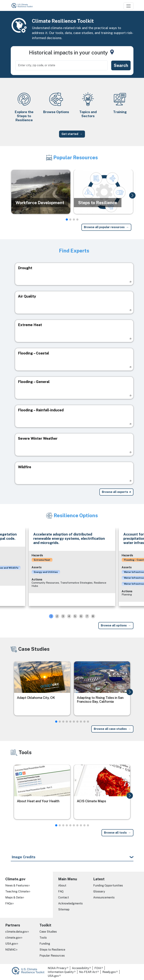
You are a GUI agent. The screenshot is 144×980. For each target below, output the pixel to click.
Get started (70, 134)
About (62, 885)
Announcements (104, 897)
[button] (132, 195)
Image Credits (24, 857)
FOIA (98, 968)
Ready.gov (109, 972)
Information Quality (61, 972)
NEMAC (10, 950)
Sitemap (64, 909)
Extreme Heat (42, 560)
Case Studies (48, 932)
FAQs (9, 903)
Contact (64, 897)
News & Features (17, 885)
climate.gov (13, 938)
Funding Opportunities (108, 885)
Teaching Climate (17, 891)
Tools (43, 938)
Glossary (99, 891)
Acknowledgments (70, 903)
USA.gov (11, 944)
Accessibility (80, 968)
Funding (45, 944)
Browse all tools (115, 833)
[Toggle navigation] (128, 6)
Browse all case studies (110, 729)
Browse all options (114, 625)
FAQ (61, 891)
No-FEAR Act (88, 972)
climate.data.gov (16, 932)
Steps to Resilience (52, 950)
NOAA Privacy (57, 968)
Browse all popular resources (104, 227)
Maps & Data (14, 897)
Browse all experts (115, 492)
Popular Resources (52, 956)
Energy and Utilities (46, 572)
